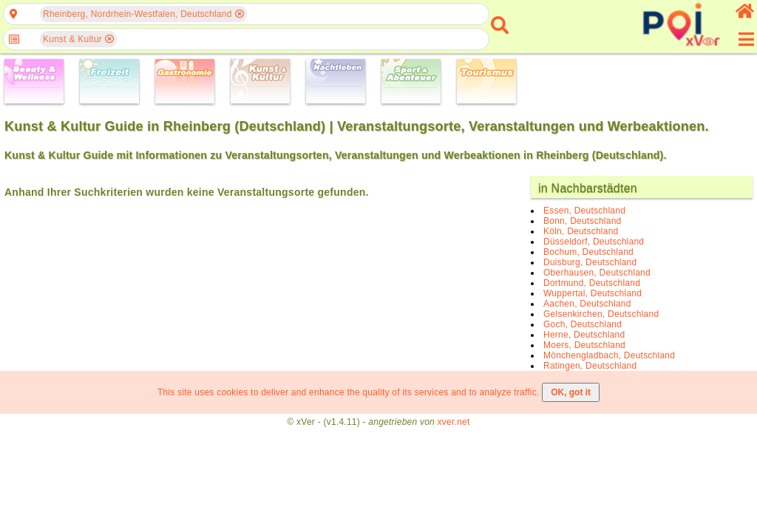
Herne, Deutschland (584, 335)
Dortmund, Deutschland (592, 283)
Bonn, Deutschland (582, 221)
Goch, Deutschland (583, 324)
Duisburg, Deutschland (590, 262)
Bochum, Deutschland (588, 252)
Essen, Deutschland (584, 211)
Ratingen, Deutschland (590, 366)
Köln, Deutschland (581, 231)
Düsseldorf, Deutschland (594, 242)
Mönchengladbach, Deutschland (609, 355)
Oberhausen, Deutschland (597, 273)
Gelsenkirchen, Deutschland (601, 314)
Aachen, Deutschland (587, 304)
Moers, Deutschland (584, 345)
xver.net (454, 422)
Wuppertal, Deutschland (593, 293)
